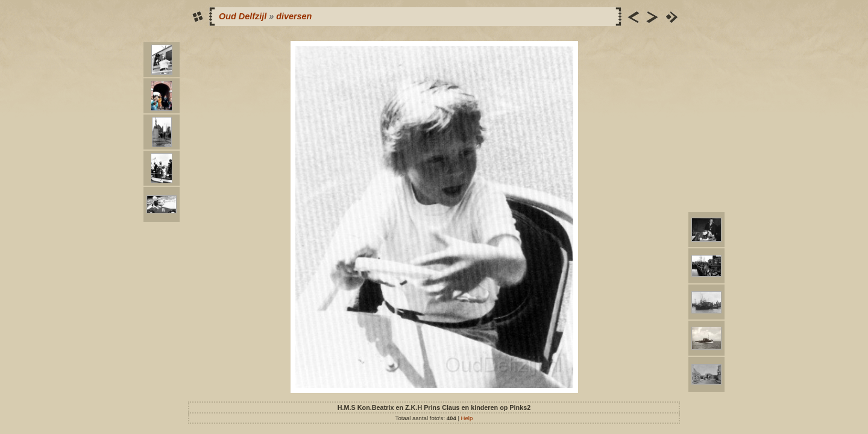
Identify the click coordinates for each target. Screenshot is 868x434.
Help (467, 418)
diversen (294, 16)
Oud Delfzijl (243, 16)
